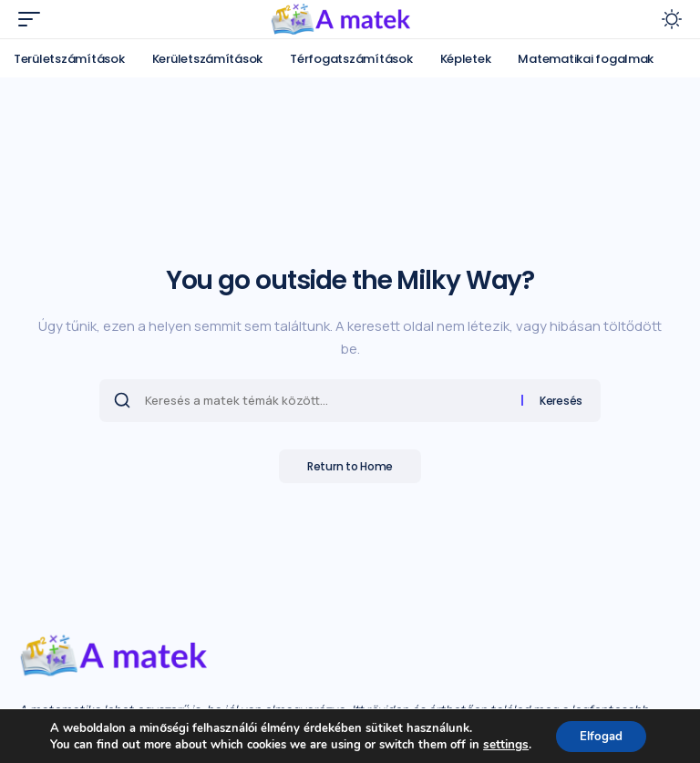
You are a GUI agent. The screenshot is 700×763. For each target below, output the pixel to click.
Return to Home (350, 467)
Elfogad (600, 734)
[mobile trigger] (34, 19)
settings (501, 743)
